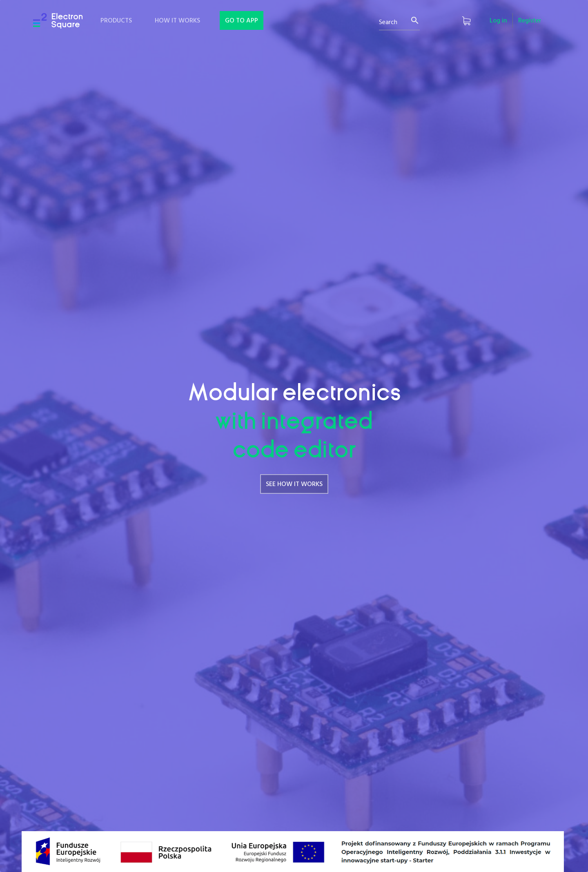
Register (530, 21)
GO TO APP (242, 21)
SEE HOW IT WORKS (294, 484)
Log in (498, 21)
